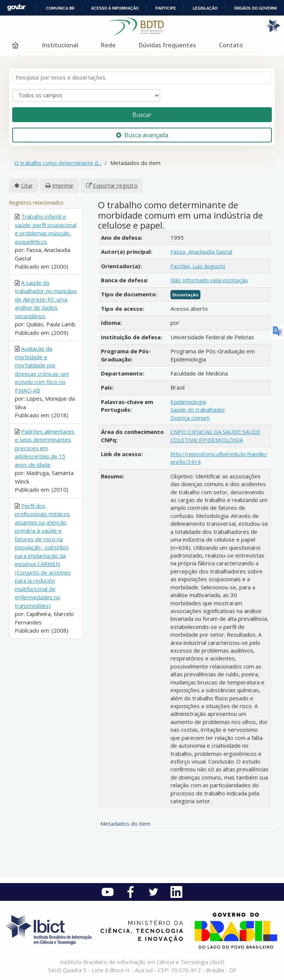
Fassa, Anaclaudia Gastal (201, 252)
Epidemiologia (188, 402)
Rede (108, 45)
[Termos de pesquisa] (142, 78)
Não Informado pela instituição (209, 280)
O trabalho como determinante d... (58, 163)
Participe (166, 8)
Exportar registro (115, 185)
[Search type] (86, 95)
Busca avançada (142, 135)
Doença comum (190, 418)
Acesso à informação (115, 8)
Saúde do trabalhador (198, 410)
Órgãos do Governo (256, 8)
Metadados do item (125, 824)
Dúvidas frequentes (167, 45)
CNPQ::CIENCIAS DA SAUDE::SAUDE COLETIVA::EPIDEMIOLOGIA (215, 436)
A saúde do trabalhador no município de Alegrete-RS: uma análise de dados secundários (46, 299)
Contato (231, 45)
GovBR (16, 8)
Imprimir (63, 185)
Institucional (60, 45)
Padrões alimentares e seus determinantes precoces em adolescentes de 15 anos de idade (45, 448)
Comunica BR (60, 8)
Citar (27, 185)
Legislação (205, 8)
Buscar (142, 115)
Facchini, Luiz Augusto (198, 266)
